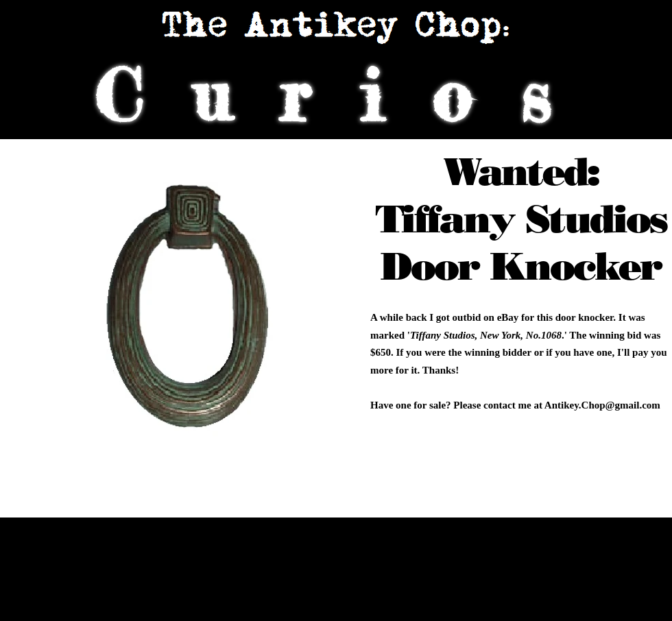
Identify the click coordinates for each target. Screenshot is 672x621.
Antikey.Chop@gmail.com (602, 405)
